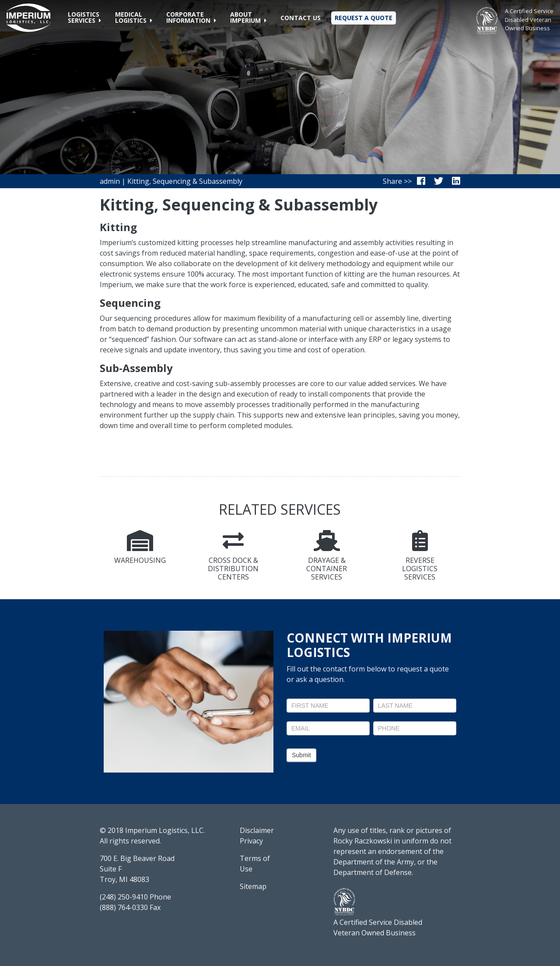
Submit (301, 755)
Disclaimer (257, 830)
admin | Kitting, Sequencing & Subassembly (171, 181)
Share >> (397, 181)
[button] (84, 18)
